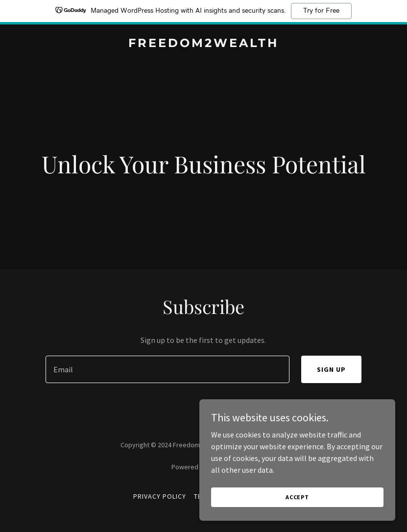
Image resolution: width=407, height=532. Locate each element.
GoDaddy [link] (222, 467)
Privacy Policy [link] (160, 496)
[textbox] (168, 369)
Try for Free (321, 11)
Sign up (331, 369)
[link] (203, 44)
